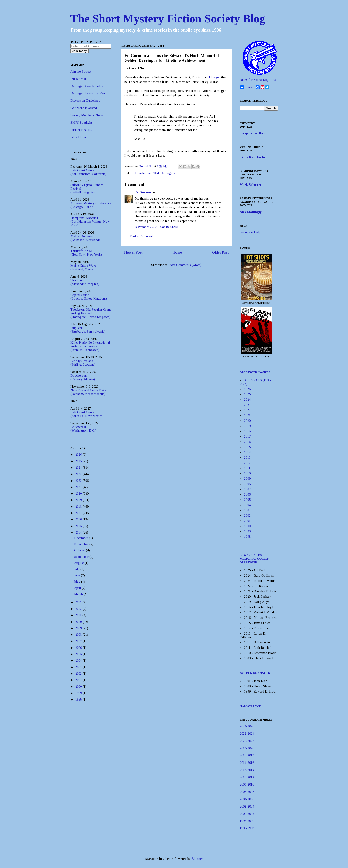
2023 (79, 474)
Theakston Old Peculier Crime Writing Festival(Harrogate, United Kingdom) (91, 313)
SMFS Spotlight (81, 123)
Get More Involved (84, 108)
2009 (79, 628)
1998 (79, 700)
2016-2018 (247, 755)
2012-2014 (247, 770)
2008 (79, 635)
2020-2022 (247, 741)
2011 (79, 615)
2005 (79, 654)
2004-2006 (247, 799)
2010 (79, 622)
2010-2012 (247, 777)
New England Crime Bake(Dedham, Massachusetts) (88, 392)
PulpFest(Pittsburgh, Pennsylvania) (88, 330)
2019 (79, 500)
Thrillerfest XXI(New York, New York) (86, 253)
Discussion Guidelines (85, 101)
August (79, 563)
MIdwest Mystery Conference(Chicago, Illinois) (91, 205)
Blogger (197, 859)
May (78, 582)
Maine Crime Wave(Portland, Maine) (84, 267)
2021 (79, 487)
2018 (79, 507)
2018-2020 (247, 748)
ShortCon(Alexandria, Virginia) (85, 282)
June (78, 575)
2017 (79, 513)
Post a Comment (142, 236)
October (80, 550)
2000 (79, 687)
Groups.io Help (250, 232)
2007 (79, 641)
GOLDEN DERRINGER (255, 673)
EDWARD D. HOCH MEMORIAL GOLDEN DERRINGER (255, 559)
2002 (79, 674)
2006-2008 (247, 792)
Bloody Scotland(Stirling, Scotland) (83, 363)
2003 (79, 667)
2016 (79, 519)
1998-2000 (247, 821)
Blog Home (79, 137)
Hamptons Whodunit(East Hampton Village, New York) (90, 222)
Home (177, 252)
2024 (79, 468)
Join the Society (81, 72)
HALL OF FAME (250, 706)
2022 (79, 481)
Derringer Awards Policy (87, 86)
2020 (79, 494)
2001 (79, 680)
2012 (79, 609)
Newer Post (133, 252)
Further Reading (81, 130)
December (82, 538)
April (78, 588)
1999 (79, 693)
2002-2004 (247, 806)
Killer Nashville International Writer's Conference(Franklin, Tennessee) (90, 346)
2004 (79, 661)
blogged (215, 77)
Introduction (79, 79)
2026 (79, 455)
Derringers (168, 173)
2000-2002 (247, 814)
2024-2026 (247, 726)
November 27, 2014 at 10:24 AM (156, 227)
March (79, 594)
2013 (79, 602)
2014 (79, 533)
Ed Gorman (143, 192)
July (77, 569)
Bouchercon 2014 (147, 173)
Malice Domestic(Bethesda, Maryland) (85, 238)
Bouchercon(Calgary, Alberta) (83, 377)
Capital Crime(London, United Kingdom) (89, 297)
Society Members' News (87, 115)
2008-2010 (247, 784)
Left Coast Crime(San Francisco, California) (89, 172)
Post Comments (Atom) (185, 265)
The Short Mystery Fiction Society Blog (168, 19)
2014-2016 (247, 763)
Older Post (220, 252)
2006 (79, 648)
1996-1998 (247, 828)
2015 (79, 526)
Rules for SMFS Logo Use (258, 80)
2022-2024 (247, 734)
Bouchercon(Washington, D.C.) (83, 429)
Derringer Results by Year (88, 93)
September (82, 557)
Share (246, 87)
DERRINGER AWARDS (255, 372)
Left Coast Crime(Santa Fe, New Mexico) (87, 414)
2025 (79, 461)
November (82, 544)
